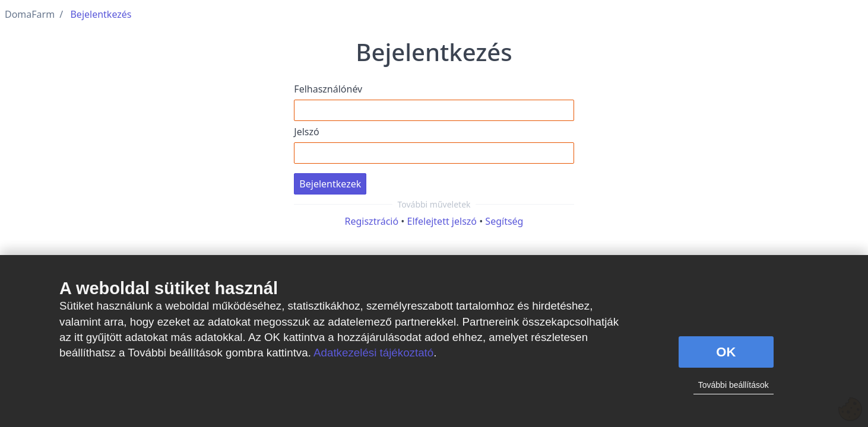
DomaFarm (30, 14)
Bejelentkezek (330, 184)
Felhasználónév (328, 89)
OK (726, 352)
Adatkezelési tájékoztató (373, 353)
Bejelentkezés (101, 14)
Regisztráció (372, 221)
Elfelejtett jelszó (442, 221)
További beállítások (734, 385)
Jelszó (306, 132)
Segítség (504, 221)
